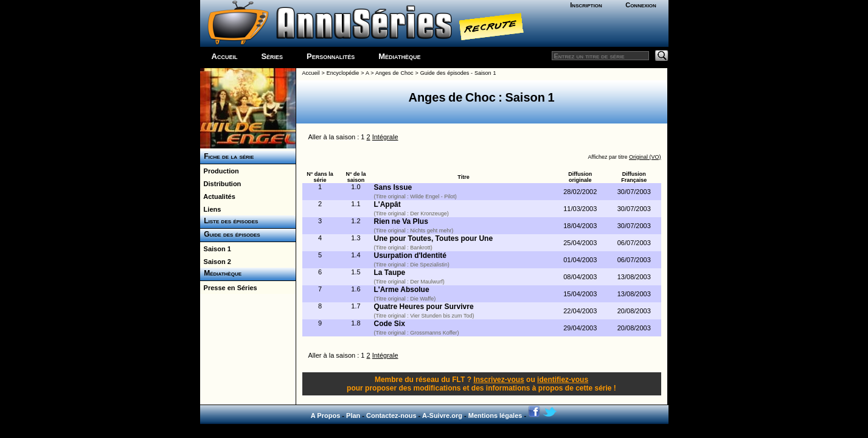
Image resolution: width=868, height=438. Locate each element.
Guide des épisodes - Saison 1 (458, 73)
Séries (272, 56)
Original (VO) (645, 157)
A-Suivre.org (442, 415)
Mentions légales (495, 415)
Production (220, 171)
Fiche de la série (227, 156)
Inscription (586, 5)
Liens (211, 209)
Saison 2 (216, 262)
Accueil (225, 56)
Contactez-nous (391, 415)
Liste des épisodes (229, 221)
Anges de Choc (394, 73)
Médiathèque (399, 56)
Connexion (641, 5)
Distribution (221, 184)
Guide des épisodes (230, 234)
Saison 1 (216, 249)
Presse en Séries (229, 288)
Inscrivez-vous (498, 380)
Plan (353, 415)
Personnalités (331, 56)
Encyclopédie (343, 73)
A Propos (326, 415)
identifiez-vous (563, 380)
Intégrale (385, 137)
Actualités (218, 196)
